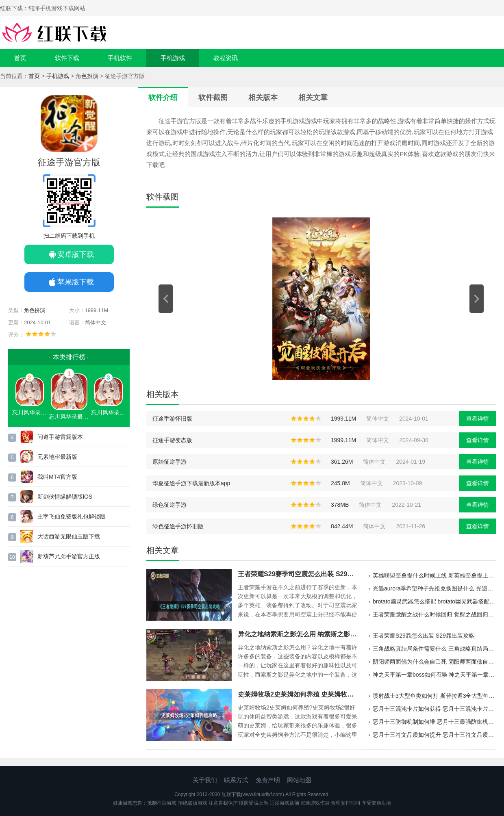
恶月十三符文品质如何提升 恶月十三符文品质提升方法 (434, 735)
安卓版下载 (76, 254)
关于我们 (205, 780)
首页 (20, 58)
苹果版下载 (76, 282)
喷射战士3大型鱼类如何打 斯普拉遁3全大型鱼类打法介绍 (434, 696)
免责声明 (268, 780)
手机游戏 (173, 58)
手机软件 (120, 58)
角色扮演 (87, 76)
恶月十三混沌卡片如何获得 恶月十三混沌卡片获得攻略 (434, 709)
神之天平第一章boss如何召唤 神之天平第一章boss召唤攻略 (434, 675)
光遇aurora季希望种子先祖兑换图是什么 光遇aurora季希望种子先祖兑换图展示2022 (434, 588)
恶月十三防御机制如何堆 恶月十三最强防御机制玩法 (434, 722)
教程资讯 (226, 58)
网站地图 (299, 780)
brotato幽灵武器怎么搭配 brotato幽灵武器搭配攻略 (434, 601)
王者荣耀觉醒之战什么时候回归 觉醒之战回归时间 (434, 614)
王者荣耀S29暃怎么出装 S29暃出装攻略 (424, 636)
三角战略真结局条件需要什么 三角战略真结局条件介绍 (434, 649)
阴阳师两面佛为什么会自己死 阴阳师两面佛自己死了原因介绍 (434, 662)
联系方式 (236, 780)
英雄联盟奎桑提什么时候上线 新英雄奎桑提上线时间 (434, 575)
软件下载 (67, 58)
